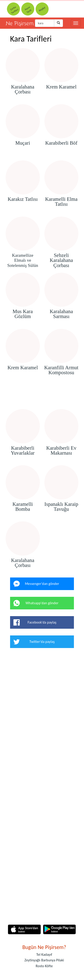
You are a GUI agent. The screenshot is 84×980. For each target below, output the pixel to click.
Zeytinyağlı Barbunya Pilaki (44, 960)
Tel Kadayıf (44, 955)
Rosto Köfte (44, 966)
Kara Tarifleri (31, 39)
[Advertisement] (42, 396)
